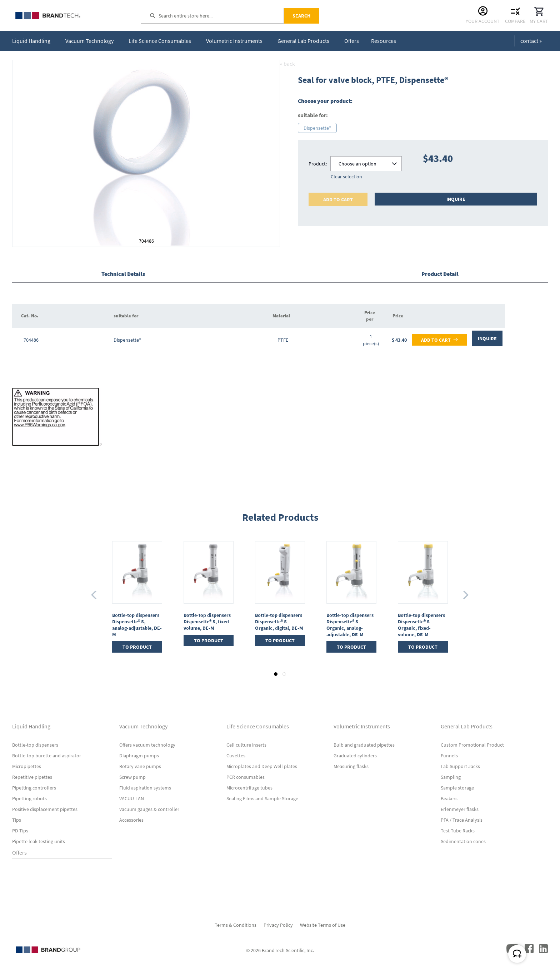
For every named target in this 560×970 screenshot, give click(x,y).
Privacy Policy (278, 925)
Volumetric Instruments (362, 726)
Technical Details (123, 274)
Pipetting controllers (34, 788)
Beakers (449, 798)
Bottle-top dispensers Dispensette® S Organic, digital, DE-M (279, 622)
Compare (515, 21)
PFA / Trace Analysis (462, 820)
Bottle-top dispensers (35, 745)
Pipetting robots (29, 798)
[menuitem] (33, 41)
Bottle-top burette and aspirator (47, 756)
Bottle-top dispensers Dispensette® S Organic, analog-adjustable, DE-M (350, 625)
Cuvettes (236, 756)
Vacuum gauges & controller (149, 809)
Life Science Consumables (258, 726)
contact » (531, 41)
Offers (19, 852)
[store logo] (66, 16)
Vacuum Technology (143, 726)
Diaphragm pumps (139, 756)
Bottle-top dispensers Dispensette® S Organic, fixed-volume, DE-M (421, 625)
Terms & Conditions (236, 925)
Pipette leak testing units (39, 841)
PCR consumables (246, 777)
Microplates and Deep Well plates (262, 766)
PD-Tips (20, 831)
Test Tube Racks (458, 831)
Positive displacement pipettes (45, 809)
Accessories (131, 820)
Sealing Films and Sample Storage (262, 798)
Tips (17, 820)
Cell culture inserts (246, 745)
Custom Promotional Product (472, 745)
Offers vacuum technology (147, 745)
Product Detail (440, 274)
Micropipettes (27, 766)
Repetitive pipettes (32, 777)
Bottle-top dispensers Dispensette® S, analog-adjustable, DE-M (137, 625)
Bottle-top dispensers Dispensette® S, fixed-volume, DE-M (207, 622)
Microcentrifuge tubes (249, 788)
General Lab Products (467, 726)
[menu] (206, 41)
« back (287, 64)
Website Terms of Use (323, 925)
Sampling (451, 777)
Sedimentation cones (463, 841)
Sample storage (457, 788)
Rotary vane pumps (140, 766)
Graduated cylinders (355, 756)
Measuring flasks (351, 766)
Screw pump (132, 777)
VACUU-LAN (132, 798)
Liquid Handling (31, 726)
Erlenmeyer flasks (460, 809)
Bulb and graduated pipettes (364, 745)
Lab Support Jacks (460, 766)
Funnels (449, 756)
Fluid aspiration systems (145, 788)
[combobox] (221, 16)
